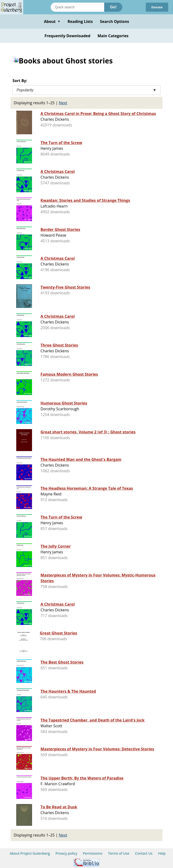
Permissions (93, 853)
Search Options (114, 21)
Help (162, 853)
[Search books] (77, 7)
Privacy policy (66, 853)
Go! (113, 7)
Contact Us (144, 853)
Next (63, 103)
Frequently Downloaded (67, 36)
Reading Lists (80, 21)
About (52, 21)
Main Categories (113, 36)
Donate (157, 7)
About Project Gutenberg (30, 853)
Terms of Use (119, 853)
